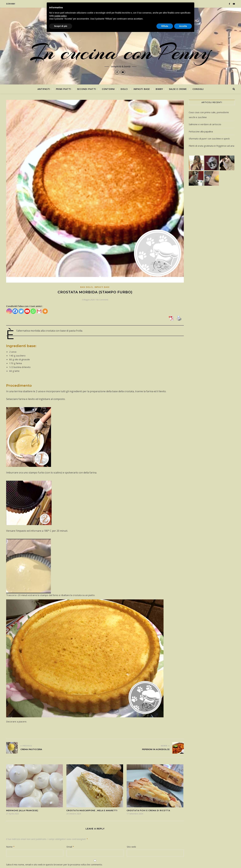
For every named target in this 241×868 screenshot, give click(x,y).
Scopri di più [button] (61, 26)
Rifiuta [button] (165, 26)
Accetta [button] (183, 26)
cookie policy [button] (60, 16)
